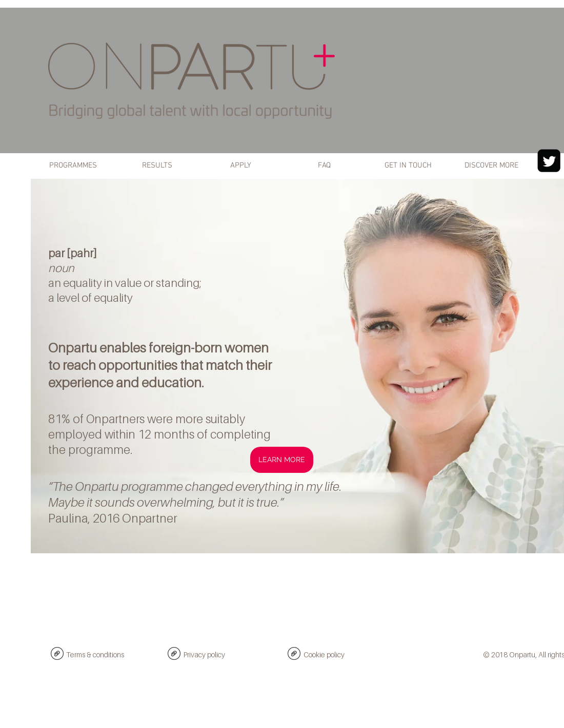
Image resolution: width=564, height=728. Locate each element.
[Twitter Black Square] (549, 161)
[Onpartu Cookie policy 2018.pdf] (294, 655)
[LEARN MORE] (282, 460)
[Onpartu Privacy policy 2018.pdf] (174, 655)
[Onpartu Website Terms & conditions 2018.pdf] (57, 655)
